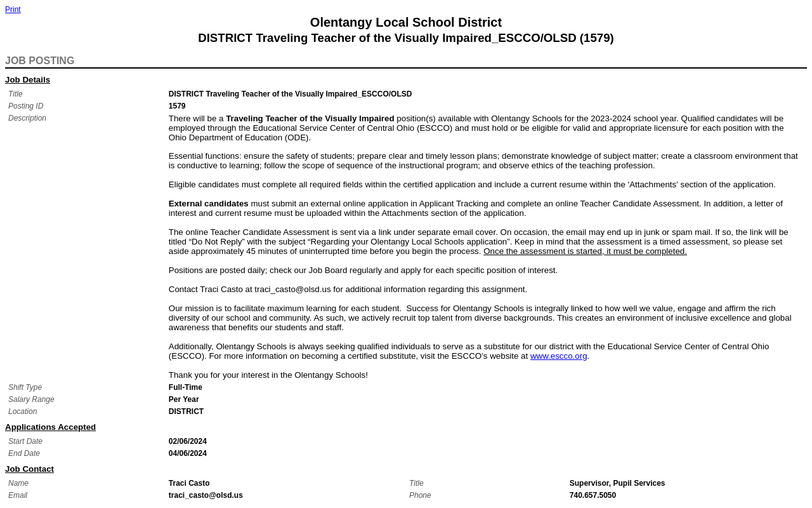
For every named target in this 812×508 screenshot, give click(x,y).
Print (13, 10)
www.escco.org (559, 356)
